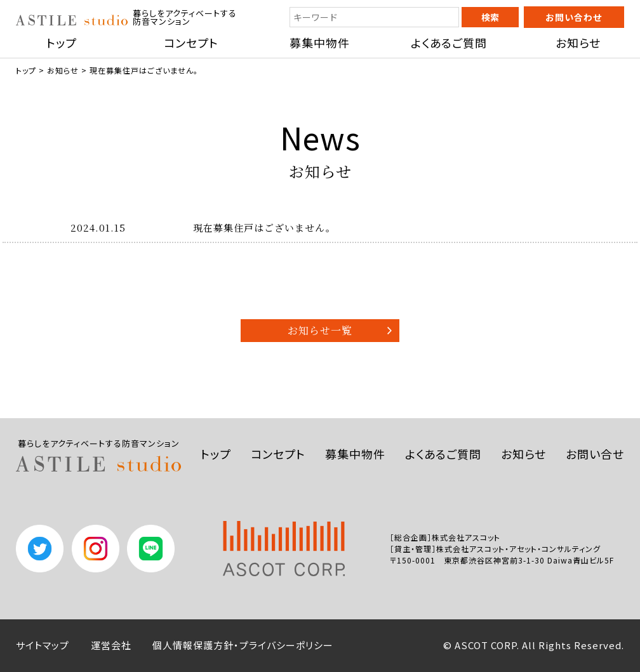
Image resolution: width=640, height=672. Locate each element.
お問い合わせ (574, 17)
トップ (62, 43)
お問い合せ (595, 454)
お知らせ (578, 43)
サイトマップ (43, 645)
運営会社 (111, 645)
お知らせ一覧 (320, 330)
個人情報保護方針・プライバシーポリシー (243, 645)
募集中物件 (320, 43)
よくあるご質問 (449, 43)
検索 (490, 17)
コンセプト (191, 43)
